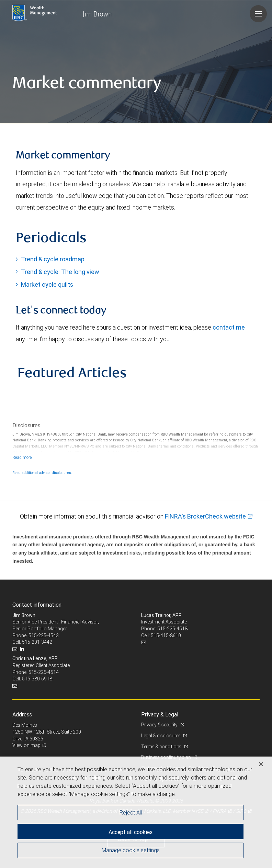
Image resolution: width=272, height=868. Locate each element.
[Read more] (22, 457)
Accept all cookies (131, 832)
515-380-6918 (37, 679)
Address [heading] (22, 714)
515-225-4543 (44, 635)
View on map (26, 745)
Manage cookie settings (131, 850)
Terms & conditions (162, 747)
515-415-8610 (166, 635)
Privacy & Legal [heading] (160, 714)
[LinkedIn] (23, 649)
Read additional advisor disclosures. (42, 473)
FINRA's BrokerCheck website (205, 516)
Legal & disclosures (161, 736)
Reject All (131, 812)
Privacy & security (160, 725)
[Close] (261, 764)
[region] (136, 812)
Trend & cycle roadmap (53, 259)
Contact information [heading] (37, 605)
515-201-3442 (37, 642)
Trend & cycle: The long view (60, 272)
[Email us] (16, 649)
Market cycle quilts (47, 284)
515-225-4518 (172, 629)
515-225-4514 (44, 672)
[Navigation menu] (258, 14)
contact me (229, 327)
